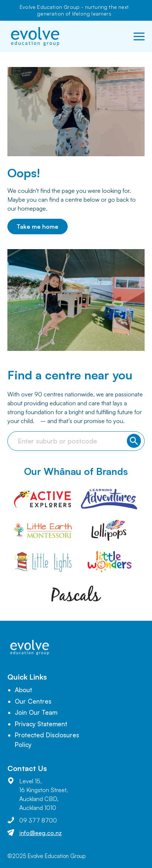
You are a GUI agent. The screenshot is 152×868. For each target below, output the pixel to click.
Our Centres (33, 701)
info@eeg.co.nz (40, 833)
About (23, 690)
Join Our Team (36, 712)
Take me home (38, 227)
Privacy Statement (41, 724)
